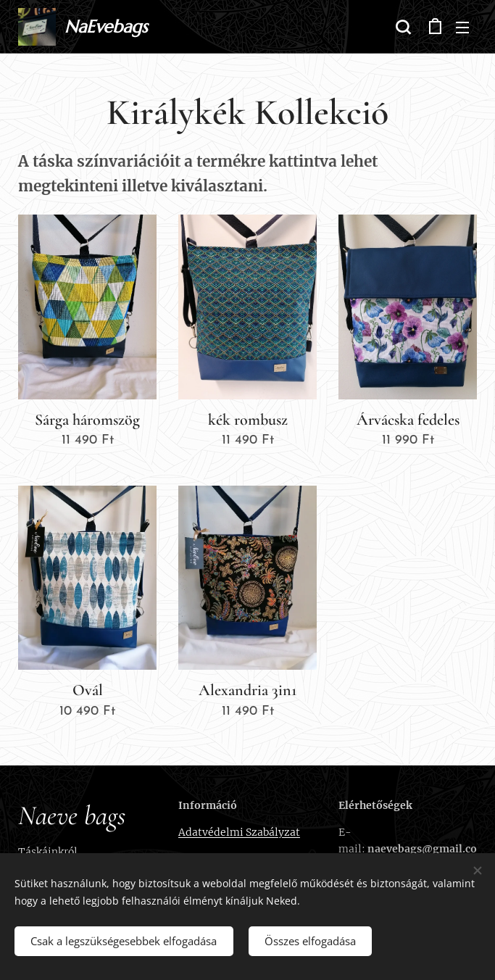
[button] (403, 27)
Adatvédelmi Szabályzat (239, 832)
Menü (462, 28)
